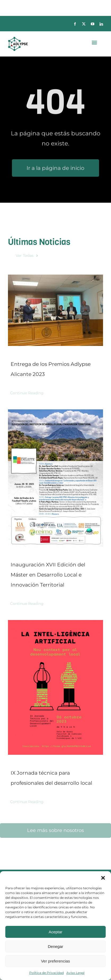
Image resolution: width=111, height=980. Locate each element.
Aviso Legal (75, 973)
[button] (103, 878)
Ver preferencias (55, 961)
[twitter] (84, 24)
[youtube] (93, 24)
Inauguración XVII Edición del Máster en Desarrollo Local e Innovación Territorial (48, 575)
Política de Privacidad (46, 973)
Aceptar (55, 932)
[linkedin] (101, 24)
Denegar (55, 946)
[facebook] (75, 24)
